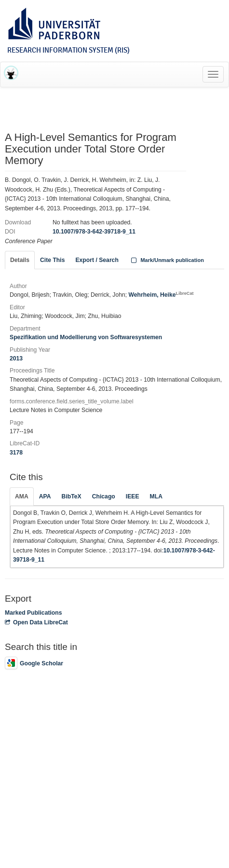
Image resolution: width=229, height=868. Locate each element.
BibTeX (72, 496)
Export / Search (97, 260)
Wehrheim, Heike (161, 295)
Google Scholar (34, 663)
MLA (156, 496)
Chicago (104, 496)
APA (45, 496)
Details (20, 260)
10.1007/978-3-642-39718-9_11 (94, 232)
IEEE (133, 496)
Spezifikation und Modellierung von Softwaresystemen (86, 337)
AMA (22, 496)
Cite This (52, 260)
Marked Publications (34, 613)
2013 (16, 358)
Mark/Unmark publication (167, 260)
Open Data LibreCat (36, 622)
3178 (16, 453)
